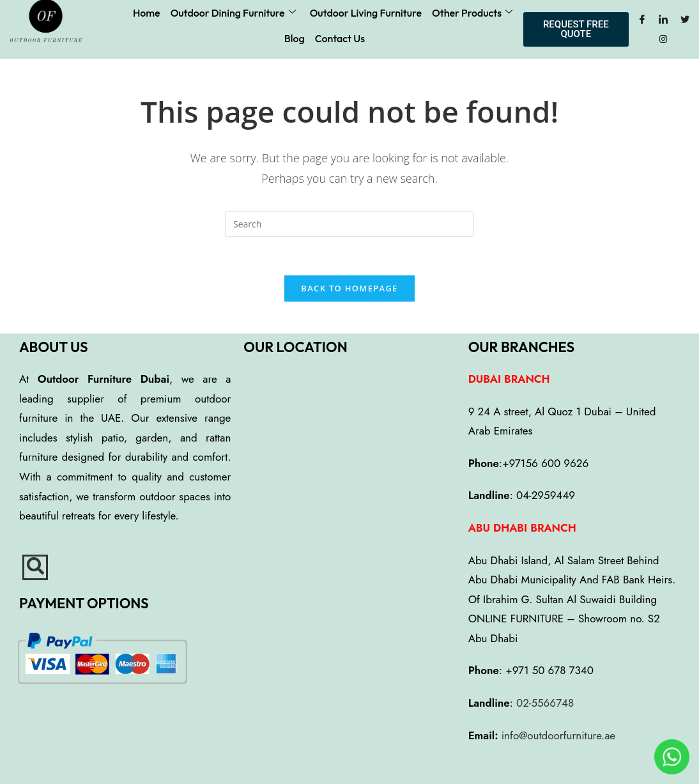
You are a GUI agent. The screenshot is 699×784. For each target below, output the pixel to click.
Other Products (472, 13)
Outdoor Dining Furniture (233, 13)
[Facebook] (642, 20)
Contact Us (340, 38)
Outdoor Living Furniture (366, 13)
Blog (295, 38)
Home (147, 13)
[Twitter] (685, 20)
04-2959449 (546, 495)
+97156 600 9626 (545, 463)
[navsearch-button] (35, 567)
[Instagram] (663, 39)
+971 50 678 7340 (549, 671)
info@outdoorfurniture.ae (558, 735)
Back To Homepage (349, 288)
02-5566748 (545, 703)
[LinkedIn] (663, 20)
